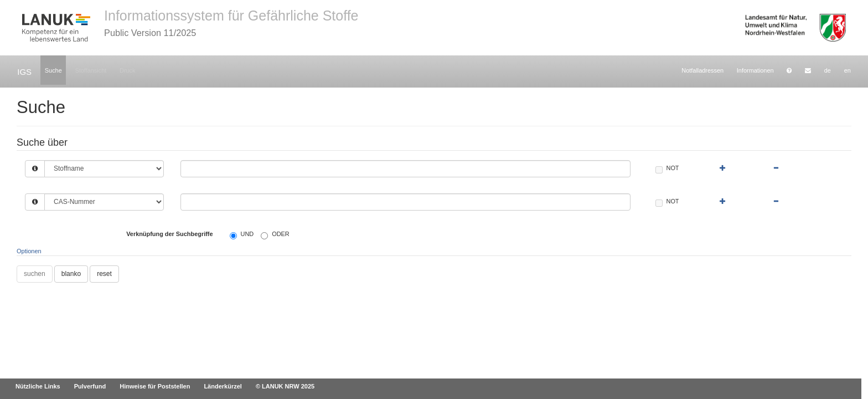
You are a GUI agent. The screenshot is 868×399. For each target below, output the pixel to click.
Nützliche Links (38, 386)
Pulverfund (90, 386)
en (848, 70)
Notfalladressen (702, 70)
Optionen (29, 251)
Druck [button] (127, 70)
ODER (275, 235)
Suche (53, 70)
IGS (24, 72)
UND (242, 235)
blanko (71, 274)
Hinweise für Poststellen (155, 386)
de (828, 70)
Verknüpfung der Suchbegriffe (169, 234)
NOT (667, 169)
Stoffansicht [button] (91, 70)
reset (104, 274)
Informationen (755, 70)
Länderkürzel (223, 386)
